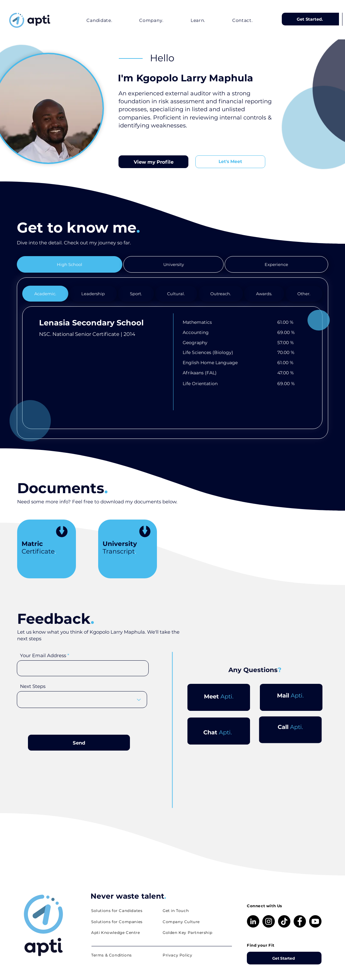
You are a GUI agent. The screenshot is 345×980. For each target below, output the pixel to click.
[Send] (79, 743)
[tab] (70, 264)
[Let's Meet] (230, 162)
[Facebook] (300, 921)
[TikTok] (284, 921)
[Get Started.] (310, 19)
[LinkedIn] (253, 921)
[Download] (62, 533)
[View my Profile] (153, 162)
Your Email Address (43, 655)
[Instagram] (269, 921)
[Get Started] (284, 958)
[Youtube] (315, 921)
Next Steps (33, 686)
